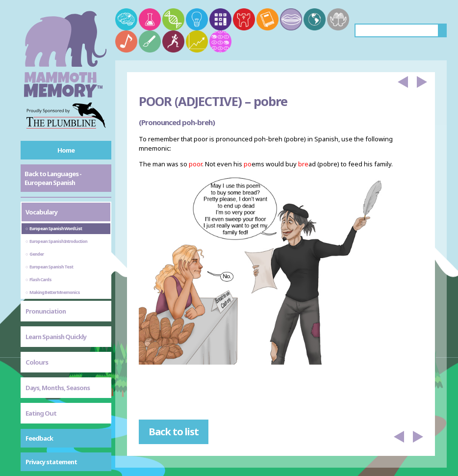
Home (66, 150)
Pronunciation (46, 311)
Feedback (39, 438)
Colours (37, 362)
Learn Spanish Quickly (56, 337)
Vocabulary (41, 212)
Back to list (174, 432)
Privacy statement (51, 462)
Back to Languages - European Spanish (53, 178)
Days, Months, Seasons (58, 388)
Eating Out (41, 413)
